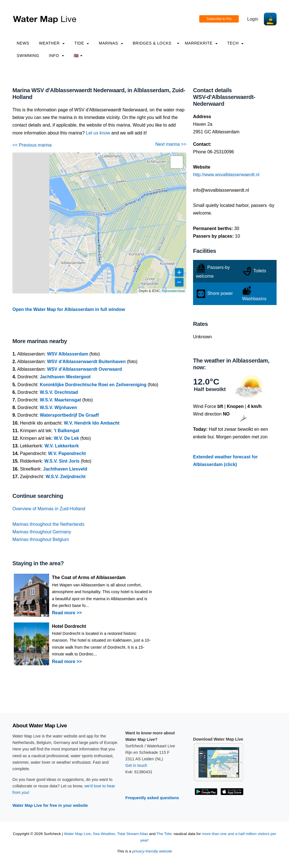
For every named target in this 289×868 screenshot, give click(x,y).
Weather (52, 43)
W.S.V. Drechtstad (59, 392)
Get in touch (136, 765)
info (56, 56)
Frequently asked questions (152, 798)
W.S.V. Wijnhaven (58, 408)
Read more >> (67, 613)
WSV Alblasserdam (68, 354)
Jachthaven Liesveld (65, 469)
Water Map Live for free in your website (50, 805)
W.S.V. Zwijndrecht (65, 477)
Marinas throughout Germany (42, 532)
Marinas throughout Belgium (41, 539)
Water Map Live (77, 834)
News (23, 43)
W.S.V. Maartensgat (60, 400)
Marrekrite (201, 43)
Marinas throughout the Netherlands (48, 524)
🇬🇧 (78, 56)
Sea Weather (104, 834)
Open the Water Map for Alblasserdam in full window (69, 309)
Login (253, 19)
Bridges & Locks (152, 43)
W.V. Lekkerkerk (62, 446)
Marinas (111, 43)
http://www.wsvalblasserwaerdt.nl (226, 175)
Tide (82, 43)
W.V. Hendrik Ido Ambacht (92, 423)
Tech (235, 43)
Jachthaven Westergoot (65, 377)
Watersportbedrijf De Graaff (69, 415)
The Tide (164, 834)
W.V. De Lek (66, 438)
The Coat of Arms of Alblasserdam (89, 577)
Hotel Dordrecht (69, 626)
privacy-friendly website (152, 851)
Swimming (28, 56)
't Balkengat (67, 431)
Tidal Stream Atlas (133, 834)
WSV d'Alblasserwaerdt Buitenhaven (87, 362)
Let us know (98, 133)
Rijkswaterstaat (173, 291)
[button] (177, 162)
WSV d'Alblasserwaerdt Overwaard (85, 369)
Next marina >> (171, 144)
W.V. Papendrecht (67, 453)
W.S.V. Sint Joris (62, 461)
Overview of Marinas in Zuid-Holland (49, 509)
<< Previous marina (32, 145)
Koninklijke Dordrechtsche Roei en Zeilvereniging (93, 385)
